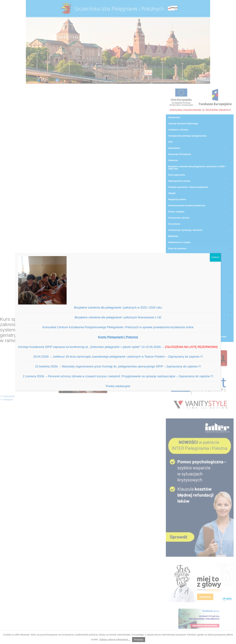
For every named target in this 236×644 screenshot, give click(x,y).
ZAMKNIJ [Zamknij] (215, 257)
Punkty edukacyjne (118, 386)
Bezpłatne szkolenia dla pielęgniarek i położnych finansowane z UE (118, 317)
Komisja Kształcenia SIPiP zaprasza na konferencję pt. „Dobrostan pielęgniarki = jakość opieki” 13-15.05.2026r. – (118, 347)
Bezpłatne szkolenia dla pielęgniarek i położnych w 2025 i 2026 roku (118, 308)
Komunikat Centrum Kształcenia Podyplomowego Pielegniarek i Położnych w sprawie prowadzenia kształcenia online (118, 327)
